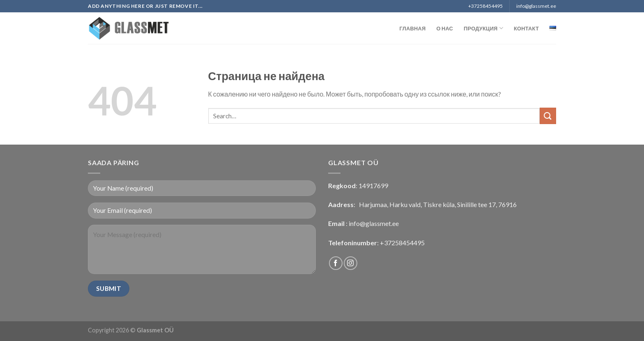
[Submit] (548, 116)
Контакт (526, 28)
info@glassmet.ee (374, 223)
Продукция (483, 28)
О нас (445, 28)
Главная (413, 28)
